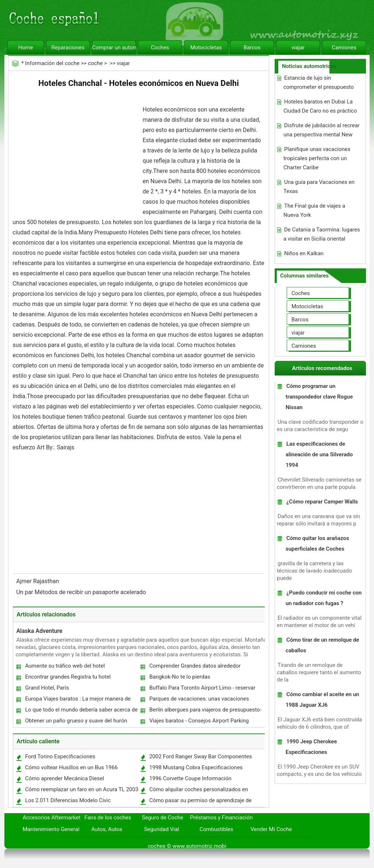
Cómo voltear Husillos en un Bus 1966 (72, 767)
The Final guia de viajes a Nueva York (314, 210)
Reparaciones (68, 48)
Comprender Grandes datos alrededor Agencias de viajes (195, 667)
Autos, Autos (107, 829)
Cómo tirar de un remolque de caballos (322, 645)
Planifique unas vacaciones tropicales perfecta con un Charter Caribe (317, 158)
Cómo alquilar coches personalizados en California (198, 791)
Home (26, 48)
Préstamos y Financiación (221, 818)
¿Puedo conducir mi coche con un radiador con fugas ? (324, 598)
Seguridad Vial (161, 829)
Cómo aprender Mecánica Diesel (65, 778)
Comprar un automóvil (114, 48)
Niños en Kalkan (304, 253)
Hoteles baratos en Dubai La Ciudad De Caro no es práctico (320, 106)
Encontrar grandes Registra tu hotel (68, 677)
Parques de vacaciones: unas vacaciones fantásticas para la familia (199, 700)
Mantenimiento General (51, 829)
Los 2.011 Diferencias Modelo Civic (68, 800)
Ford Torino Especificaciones (60, 756)
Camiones (344, 48)
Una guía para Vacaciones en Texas (319, 187)
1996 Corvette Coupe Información (190, 778)
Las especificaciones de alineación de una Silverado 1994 (319, 454)
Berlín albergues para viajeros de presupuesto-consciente (205, 711)
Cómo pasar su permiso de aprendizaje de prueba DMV (200, 802)
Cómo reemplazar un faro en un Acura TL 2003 (82, 789)
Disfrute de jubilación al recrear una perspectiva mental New (322, 130)
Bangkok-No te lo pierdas (180, 677)
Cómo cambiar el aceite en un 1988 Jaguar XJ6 (322, 700)
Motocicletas (206, 48)
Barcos (252, 48)
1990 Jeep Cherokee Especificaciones (311, 747)
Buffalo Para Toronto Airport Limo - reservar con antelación (202, 689)
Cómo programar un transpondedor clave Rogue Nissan (319, 397)
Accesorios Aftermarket (51, 818)
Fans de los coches (108, 818)
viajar (298, 48)
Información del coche (52, 63)
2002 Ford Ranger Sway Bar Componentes (201, 756)
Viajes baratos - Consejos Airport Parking (199, 721)
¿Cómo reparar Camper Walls (322, 502)
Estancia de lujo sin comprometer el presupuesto (319, 82)
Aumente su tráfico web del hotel (65, 666)
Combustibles (216, 829)
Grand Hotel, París (47, 688)
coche (95, 63)
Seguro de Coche (163, 818)
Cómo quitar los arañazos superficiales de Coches (317, 544)
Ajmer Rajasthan (39, 581)
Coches (160, 48)
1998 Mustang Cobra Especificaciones (196, 767)
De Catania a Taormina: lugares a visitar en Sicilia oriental (322, 234)
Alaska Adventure (39, 631)
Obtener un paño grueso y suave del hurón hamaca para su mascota (76, 722)
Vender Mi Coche (271, 829)
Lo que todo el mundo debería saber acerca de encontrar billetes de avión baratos (81, 711)
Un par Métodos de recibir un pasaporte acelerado (82, 592)
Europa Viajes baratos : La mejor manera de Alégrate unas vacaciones (78, 700)
